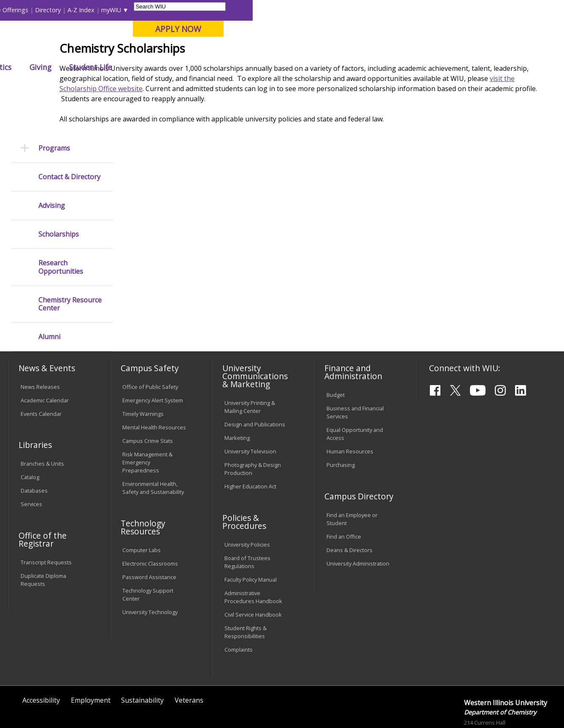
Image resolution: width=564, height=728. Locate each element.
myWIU (422, 10)
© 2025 (31, 701)
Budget (336, 360)
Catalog (30, 442)
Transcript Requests (46, 527)
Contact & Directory (69, 142)
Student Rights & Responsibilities (246, 597)
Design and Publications (255, 389)
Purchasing (341, 430)
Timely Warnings (143, 379)
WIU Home (140, 86)
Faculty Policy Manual (251, 545)
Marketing (237, 403)
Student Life (402, 67)
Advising (52, 171)
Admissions (178, 67)
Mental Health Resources (154, 392)
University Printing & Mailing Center (250, 372)
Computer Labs (142, 515)
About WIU (67, 67)
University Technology (150, 577)
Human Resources (350, 416)
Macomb (163, 50)
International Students (129, 10)
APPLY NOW (490, 29)
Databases (34, 456)
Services (31, 469)
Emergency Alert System (153, 365)
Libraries (274, 10)
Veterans (189, 665)
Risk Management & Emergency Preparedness (147, 427)
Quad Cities (204, 50)
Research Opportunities (61, 232)
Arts (267, 67)
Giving (352, 67)
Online (241, 50)
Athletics (307, 67)
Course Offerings (316, 10)
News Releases (40, 352)
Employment (91, 665)
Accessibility (41, 665)
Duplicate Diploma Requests (43, 544)
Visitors (80, 10)
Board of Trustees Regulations (247, 527)
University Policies (247, 510)
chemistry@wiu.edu (505, 720)
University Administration (358, 528)
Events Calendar (41, 379)
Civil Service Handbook (253, 580)
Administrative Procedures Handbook (253, 562)
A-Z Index (392, 10)
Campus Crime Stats (148, 405)
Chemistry (195, 86)
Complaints (239, 615)
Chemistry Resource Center (70, 269)
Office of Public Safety (150, 352)
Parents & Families (37, 10)
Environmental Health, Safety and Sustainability (153, 453)
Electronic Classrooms (150, 528)
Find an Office (344, 502)
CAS (168, 86)
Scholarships (59, 199)
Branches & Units (42, 429)
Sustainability (142, 665)
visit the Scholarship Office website (213, 151)
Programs (54, 113)
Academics (122, 67)
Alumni (229, 67)
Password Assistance (149, 542)
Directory (359, 10)
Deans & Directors (349, 515)
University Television (250, 416)
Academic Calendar (45, 365)
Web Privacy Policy (188, 701)
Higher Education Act (250, 451)
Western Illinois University (133, 36)
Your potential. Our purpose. (95, 50)
